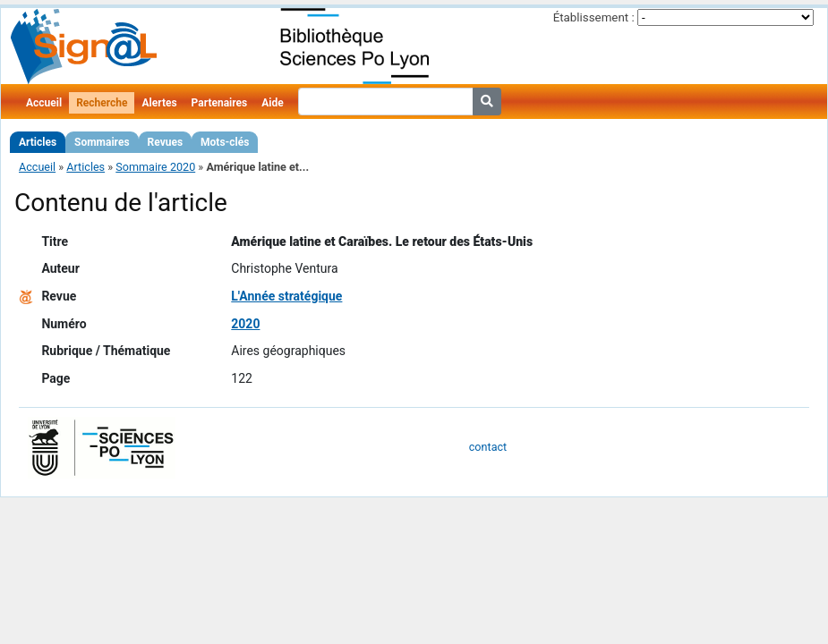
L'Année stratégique (286, 296)
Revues (166, 142)
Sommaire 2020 (155, 167)
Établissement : (594, 17)
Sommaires (102, 142)
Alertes (159, 103)
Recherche (102, 103)
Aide (272, 103)
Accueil (44, 103)
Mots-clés (225, 142)
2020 (245, 324)
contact (488, 447)
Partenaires (220, 103)
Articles (38, 142)
